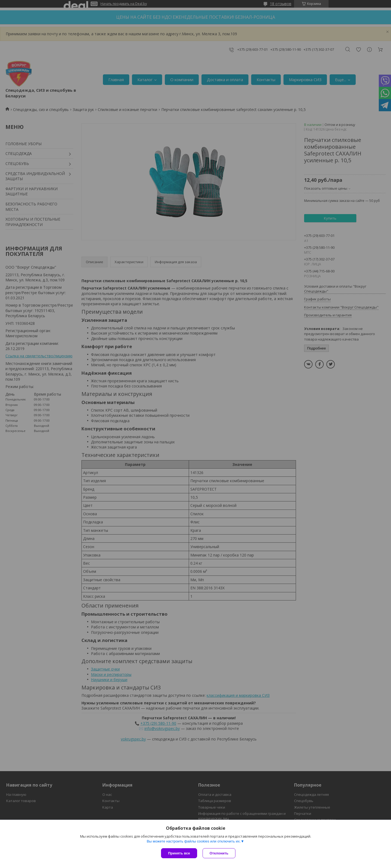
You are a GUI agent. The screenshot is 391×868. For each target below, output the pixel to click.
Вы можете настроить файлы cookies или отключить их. (194, 841)
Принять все (179, 853)
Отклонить (219, 853)
